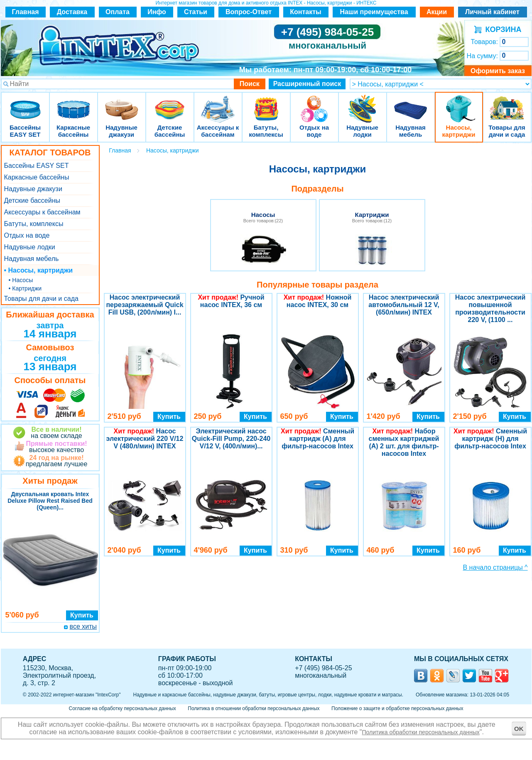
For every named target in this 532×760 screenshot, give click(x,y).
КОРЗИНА (501, 30)
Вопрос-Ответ (249, 12)
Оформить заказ (498, 71)
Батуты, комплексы (266, 104)
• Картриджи (25, 288)
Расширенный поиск (307, 84)
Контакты (305, 12)
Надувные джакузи (122, 104)
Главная (25, 12)
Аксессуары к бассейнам (218, 104)
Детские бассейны (170, 104)
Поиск (250, 84)
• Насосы (21, 280)
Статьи (196, 12)
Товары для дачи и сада (507, 104)
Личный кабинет (492, 12)
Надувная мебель (411, 104)
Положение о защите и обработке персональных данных (397, 708)
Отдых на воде (314, 104)
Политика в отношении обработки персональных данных (254, 708)
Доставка (72, 12)
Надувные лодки (363, 104)
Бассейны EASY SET (25, 104)
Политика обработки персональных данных (421, 732)
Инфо (157, 12)
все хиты (83, 626)
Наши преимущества (374, 12)
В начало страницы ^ (495, 567)
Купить (82, 615)
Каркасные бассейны (74, 104)
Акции (437, 12)
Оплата (118, 12)
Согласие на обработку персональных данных (123, 708)
